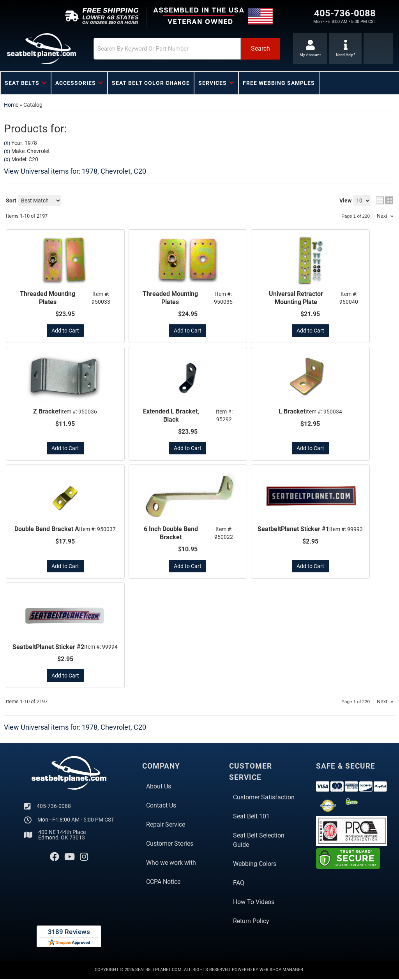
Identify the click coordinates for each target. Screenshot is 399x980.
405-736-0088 (54, 807)
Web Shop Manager (281, 971)
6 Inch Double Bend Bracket (171, 534)
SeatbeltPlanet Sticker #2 (48, 648)
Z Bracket (47, 412)
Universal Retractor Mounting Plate (296, 298)
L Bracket (292, 412)
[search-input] (159, 49)
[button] (180, 49)
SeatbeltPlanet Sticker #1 (293, 530)
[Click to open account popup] (310, 49)
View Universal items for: (75, 171)
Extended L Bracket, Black (171, 416)
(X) (7, 143)
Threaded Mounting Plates (48, 298)
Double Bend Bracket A (47, 530)
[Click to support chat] (345, 49)
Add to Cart (65, 331)
